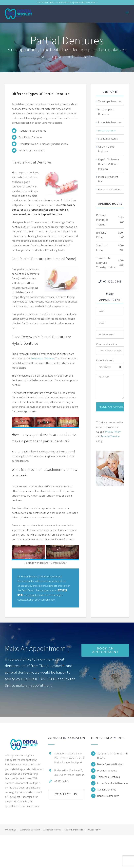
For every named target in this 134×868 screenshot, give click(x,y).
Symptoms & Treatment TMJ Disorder (113, 756)
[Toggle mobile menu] (127, 12)
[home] (24, 745)
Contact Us (33, 595)
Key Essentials (78, 830)
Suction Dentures (108, 139)
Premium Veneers (107, 770)
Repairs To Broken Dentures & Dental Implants (108, 164)
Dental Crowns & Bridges (110, 764)
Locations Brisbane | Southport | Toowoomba (76, 2)
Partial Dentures (107, 130)
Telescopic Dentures (43, 358)
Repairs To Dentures (108, 796)
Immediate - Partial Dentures (113, 783)
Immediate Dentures (110, 122)
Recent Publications (109, 189)
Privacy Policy (113, 432)
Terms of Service (110, 436)
